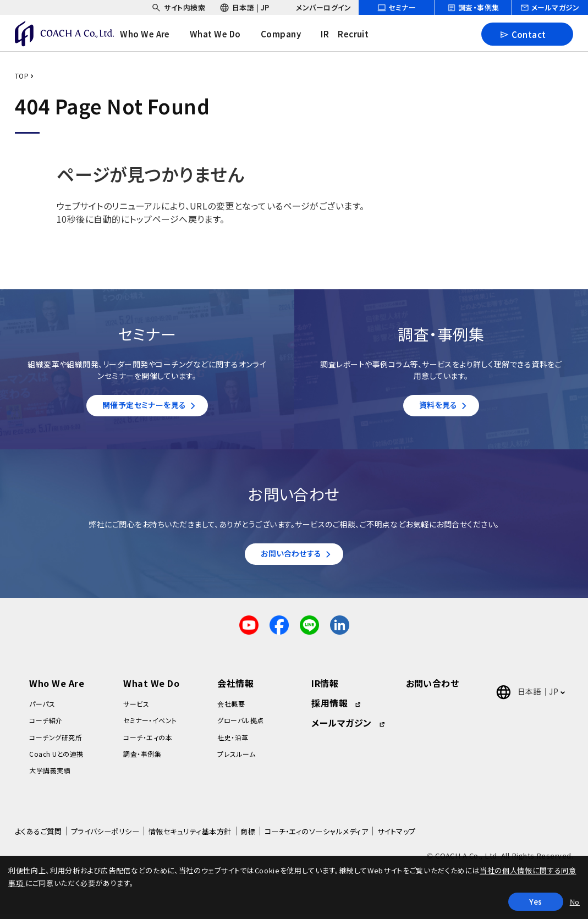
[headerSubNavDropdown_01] (178, 7)
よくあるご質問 (38, 837)
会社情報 (235, 689)
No (575, 902)
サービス (136, 709)
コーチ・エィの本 (148, 742)
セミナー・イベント (150, 726)
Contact (523, 34)
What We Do (151, 689)
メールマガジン (341, 728)
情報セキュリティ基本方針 (190, 837)
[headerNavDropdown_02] (224, 34)
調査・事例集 (142, 759)
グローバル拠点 (240, 726)
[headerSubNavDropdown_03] (317, 7)
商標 (248, 837)
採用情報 (329, 708)
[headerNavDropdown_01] (153, 34)
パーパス (42, 709)
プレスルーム (236, 759)
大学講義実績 (50, 776)
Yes (536, 902)
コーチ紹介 (46, 726)
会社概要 (231, 709)
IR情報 (325, 689)
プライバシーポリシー (105, 837)
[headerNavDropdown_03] (288, 34)
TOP (22, 76)
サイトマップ (397, 837)
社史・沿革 (233, 742)
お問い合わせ (433, 689)
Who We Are (57, 689)
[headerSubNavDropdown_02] (244, 7)
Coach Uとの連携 (56, 759)
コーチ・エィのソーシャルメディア (317, 837)
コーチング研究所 (56, 742)
